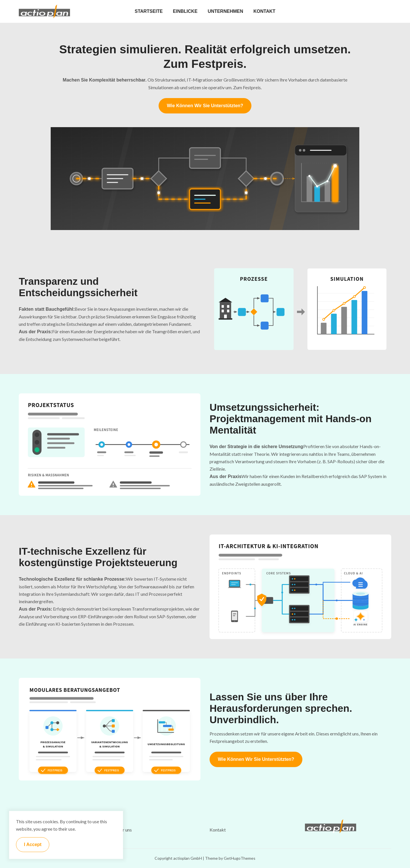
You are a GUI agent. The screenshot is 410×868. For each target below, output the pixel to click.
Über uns (123, 830)
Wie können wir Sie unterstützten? (205, 106)
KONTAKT (264, 11)
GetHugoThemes (240, 858)
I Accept (33, 844)
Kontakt (218, 830)
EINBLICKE (185, 11)
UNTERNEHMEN (225, 11)
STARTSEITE (149, 11)
